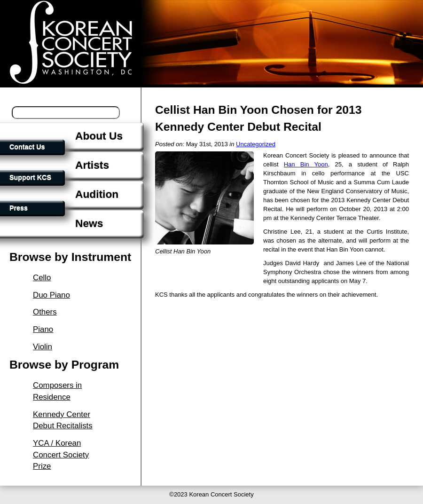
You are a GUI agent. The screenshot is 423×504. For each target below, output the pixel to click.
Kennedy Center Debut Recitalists (63, 420)
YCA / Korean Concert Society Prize (61, 455)
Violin (43, 347)
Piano (43, 329)
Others (45, 312)
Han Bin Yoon (306, 164)
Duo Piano (51, 295)
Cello (42, 278)
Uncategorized (256, 144)
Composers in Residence (57, 391)
